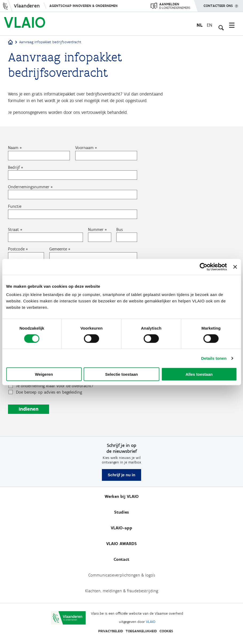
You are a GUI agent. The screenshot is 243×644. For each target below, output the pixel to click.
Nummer (96, 239)
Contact (121, 559)
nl (200, 25)
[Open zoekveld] (220, 25)
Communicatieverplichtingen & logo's (122, 575)
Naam (13, 156)
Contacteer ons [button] (218, 4)
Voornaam (84, 156)
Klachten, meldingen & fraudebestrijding (122, 591)
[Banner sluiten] (235, 267)
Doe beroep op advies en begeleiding (49, 403)
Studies (121, 512)
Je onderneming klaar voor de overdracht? (55, 397)
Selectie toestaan (121, 374)
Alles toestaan (199, 374)
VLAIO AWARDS (121, 544)
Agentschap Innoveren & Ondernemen (83, 6)
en (210, 25)
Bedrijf (14, 176)
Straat (13, 239)
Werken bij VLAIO (122, 496)
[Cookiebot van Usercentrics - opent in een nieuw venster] (204, 267)
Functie (15, 216)
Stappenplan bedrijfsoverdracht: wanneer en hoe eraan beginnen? (66, 388)
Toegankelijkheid (141, 631)
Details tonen (214, 358)
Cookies (166, 631)
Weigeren (44, 374)
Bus (119, 239)
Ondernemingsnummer (29, 196)
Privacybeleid (111, 631)
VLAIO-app (121, 528)
